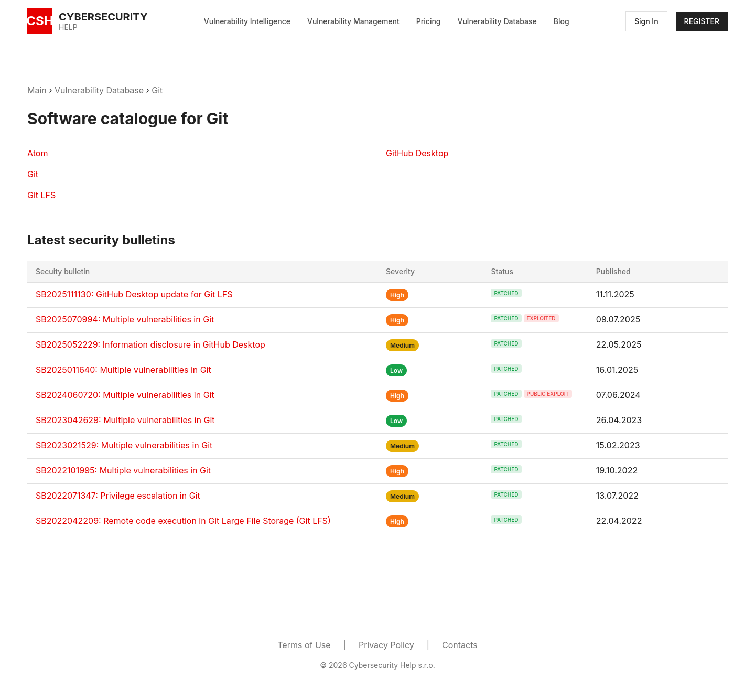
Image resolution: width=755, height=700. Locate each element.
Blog (562, 21)
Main (37, 90)
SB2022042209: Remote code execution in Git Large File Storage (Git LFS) (183, 521)
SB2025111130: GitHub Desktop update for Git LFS (134, 294)
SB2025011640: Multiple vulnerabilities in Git (123, 370)
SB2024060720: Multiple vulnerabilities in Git (125, 395)
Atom (37, 153)
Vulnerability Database (497, 21)
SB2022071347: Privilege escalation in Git (118, 496)
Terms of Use (304, 645)
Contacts (460, 645)
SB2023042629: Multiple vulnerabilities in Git (125, 420)
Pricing (429, 21)
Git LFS (41, 195)
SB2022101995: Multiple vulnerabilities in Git (123, 470)
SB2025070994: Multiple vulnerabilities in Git (125, 319)
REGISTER (702, 21)
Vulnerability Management (353, 21)
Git (157, 90)
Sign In (646, 21)
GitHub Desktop (417, 153)
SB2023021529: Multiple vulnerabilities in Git (124, 445)
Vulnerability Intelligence (247, 21)
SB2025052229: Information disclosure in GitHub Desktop (150, 344)
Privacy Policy (386, 645)
